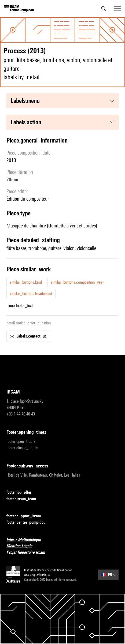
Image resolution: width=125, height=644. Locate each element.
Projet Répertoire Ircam (29, 553)
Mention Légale (23, 546)
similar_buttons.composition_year (77, 282)
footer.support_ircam (27, 516)
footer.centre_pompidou (29, 523)
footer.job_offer (22, 493)
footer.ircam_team (24, 499)
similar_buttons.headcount (31, 293)
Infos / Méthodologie (27, 540)
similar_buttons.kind (26, 282)
